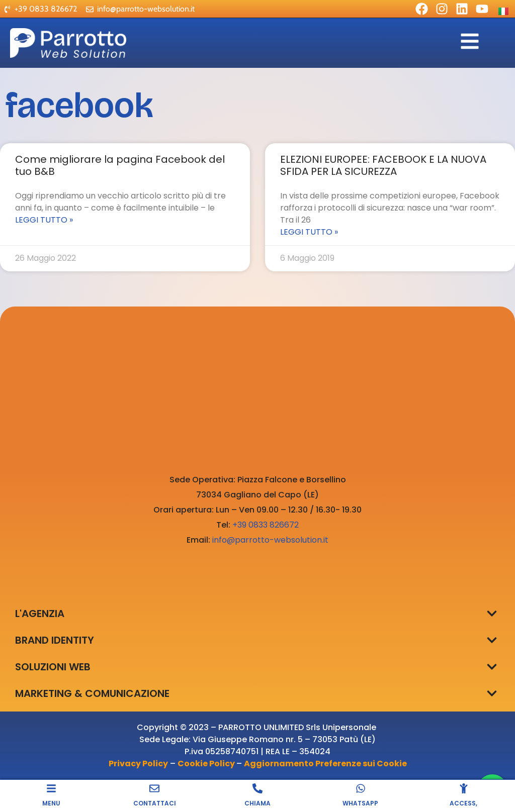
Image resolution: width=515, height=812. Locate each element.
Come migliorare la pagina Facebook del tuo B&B (120, 165)
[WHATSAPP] (361, 788)
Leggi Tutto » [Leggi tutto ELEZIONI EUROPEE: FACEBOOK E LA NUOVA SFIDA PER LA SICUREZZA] (309, 232)
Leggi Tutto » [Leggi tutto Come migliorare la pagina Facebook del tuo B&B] (44, 220)
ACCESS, (463, 803)
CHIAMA (257, 803)
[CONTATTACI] (154, 788)
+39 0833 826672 (266, 525)
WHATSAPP (360, 803)
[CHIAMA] (257, 788)
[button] (492, 613)
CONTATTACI (155, 803)
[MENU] (51, 788)
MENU (51, 803)
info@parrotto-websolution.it (270, 540)
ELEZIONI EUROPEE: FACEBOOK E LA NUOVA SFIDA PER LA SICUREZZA (383, 165)
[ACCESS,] (464, 788)
